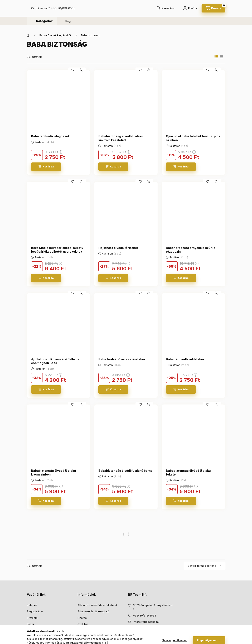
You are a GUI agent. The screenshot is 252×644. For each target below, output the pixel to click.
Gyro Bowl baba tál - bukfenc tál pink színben (193, 138)
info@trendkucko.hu (146, 622)
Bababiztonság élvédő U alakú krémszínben (53, 472)
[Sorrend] (204, 566)
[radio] (222, 57)
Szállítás (83, 624)
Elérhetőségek (87, 630)
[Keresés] (166, 10)
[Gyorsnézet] (81, 70)
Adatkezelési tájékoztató (93, 611)
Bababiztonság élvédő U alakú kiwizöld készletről (121, 138)
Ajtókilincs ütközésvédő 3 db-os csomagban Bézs (55, 361)
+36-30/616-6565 (105, 10)
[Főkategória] (28, 35)
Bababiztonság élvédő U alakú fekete (188, 472)
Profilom (32, 618)
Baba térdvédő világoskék (50, 136)
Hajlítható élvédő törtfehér (118, 248)
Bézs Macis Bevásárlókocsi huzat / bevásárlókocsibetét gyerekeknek (57, 250)
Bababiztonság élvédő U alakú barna (125, 471)
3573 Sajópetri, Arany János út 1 (153, 607)
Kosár (31, 624)
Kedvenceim (35, 630)
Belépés (32, 605)
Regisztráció (35, 611)
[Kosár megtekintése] (213, 10)
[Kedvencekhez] (73, 70)
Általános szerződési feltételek (98, 605)
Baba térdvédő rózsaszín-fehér (122, 359)
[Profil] (190, 10)
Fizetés (82, 618)
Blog (68, 25)
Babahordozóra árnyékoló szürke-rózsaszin (191, 250)
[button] (42, 25)
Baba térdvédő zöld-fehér (185, 359)
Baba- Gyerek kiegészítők (55, 35)
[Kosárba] (46, 167)
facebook (129, 632)
